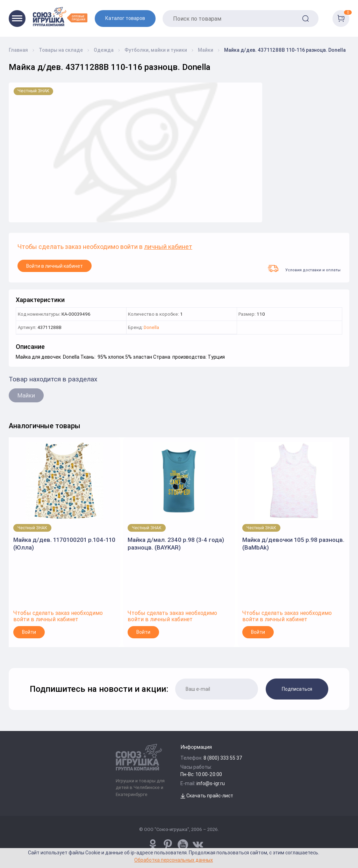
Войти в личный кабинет (55, 266)
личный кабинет (168, 247)
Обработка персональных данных (174, 860)
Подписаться (297, 689)
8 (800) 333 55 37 (223, 758)
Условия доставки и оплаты (304, 268)
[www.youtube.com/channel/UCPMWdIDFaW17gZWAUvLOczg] (183, 845)
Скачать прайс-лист (207, 796)
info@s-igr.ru (211, 783)
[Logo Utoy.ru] (60, 17)
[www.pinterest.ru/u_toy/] (153, 845)
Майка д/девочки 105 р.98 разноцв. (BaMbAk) (293, 544)
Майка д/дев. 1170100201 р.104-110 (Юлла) (64, 544)
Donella (151, 328)
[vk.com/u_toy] (198, 845)
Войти (29, 632)
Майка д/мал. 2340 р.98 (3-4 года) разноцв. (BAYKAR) (176, 544)
